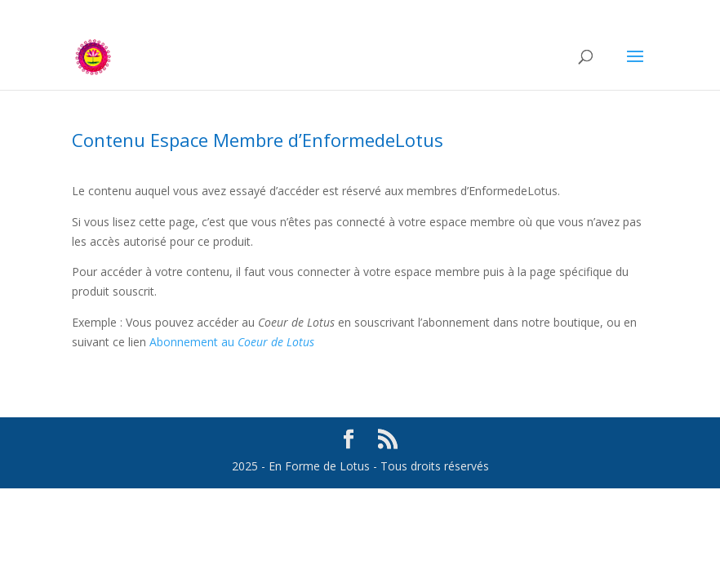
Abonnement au (232, 342)
